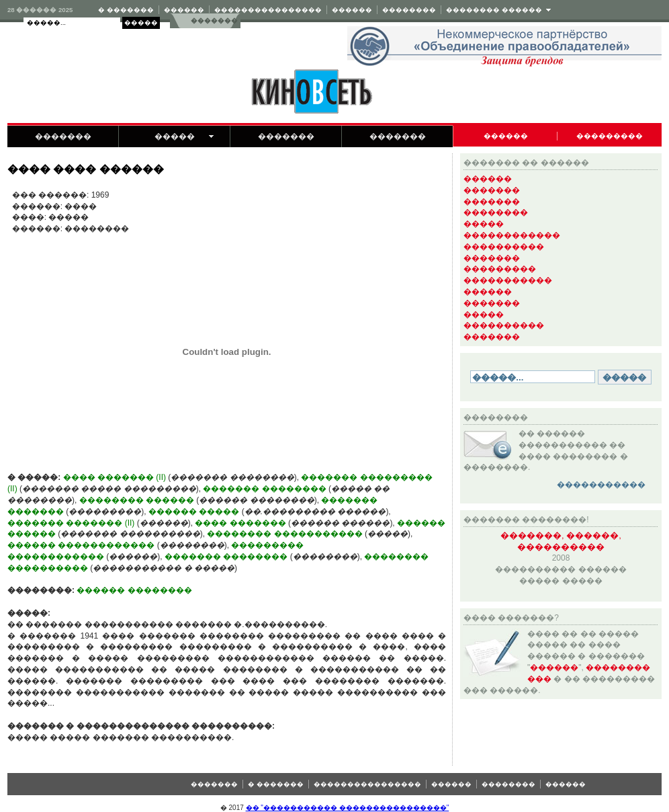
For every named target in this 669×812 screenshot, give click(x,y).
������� (214, 21)
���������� (504, 247)
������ (184, 10)
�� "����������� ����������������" (348, 808)
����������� (508, 280)
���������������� (268, 10)
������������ (512, 235)
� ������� (126, 10)
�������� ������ (494, 10)
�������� (409, 10)
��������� (610, 136)
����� (175, 136)
